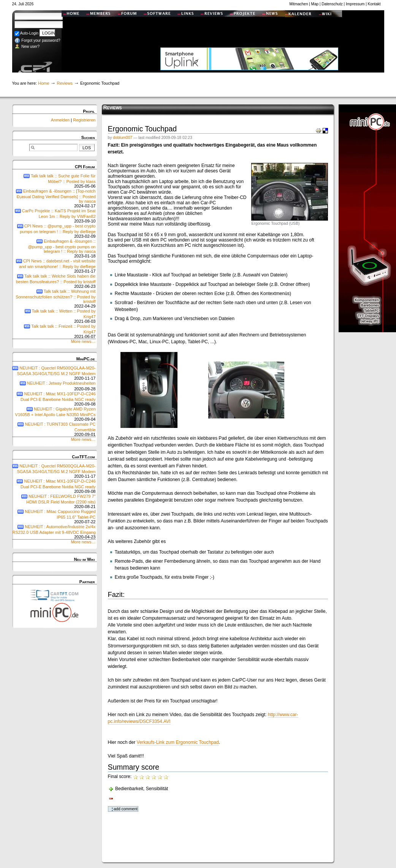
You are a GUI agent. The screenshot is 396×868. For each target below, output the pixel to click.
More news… (83, 341)
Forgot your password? (37, 40)
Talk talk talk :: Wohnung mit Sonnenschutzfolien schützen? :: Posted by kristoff (54, 299)
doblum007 (123, 138)
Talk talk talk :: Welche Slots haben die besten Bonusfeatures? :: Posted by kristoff (54, 281)
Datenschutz (332, 4)
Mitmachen (299, 4)
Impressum (355, 4)
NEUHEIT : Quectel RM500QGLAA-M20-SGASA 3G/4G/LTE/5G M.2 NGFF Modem (54, 373)
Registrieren (84, 120)
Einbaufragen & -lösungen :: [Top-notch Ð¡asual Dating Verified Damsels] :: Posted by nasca (54, 198)
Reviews (65, 83)
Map (315, 4)
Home (44, 83)
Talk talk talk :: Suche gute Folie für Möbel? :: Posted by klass (54, 181)
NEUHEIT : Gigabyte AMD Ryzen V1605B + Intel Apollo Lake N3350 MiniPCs (54, 414)
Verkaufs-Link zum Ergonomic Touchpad (178, 742)
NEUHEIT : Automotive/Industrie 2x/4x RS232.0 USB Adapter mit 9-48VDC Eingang (54, 532)
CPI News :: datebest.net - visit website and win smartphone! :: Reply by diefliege (54, 266)
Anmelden (61, 120)
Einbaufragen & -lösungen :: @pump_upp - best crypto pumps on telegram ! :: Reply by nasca (54, 249)
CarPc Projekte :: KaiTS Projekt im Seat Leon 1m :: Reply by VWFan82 (54, 216)
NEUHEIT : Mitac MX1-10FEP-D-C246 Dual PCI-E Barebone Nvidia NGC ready (54, 399)
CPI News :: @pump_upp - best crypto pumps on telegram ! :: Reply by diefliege (54, 231)
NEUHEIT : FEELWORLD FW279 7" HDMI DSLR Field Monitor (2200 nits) (54, 501)
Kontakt (374, 4)
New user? (27, 47)
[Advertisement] (249, 28)
